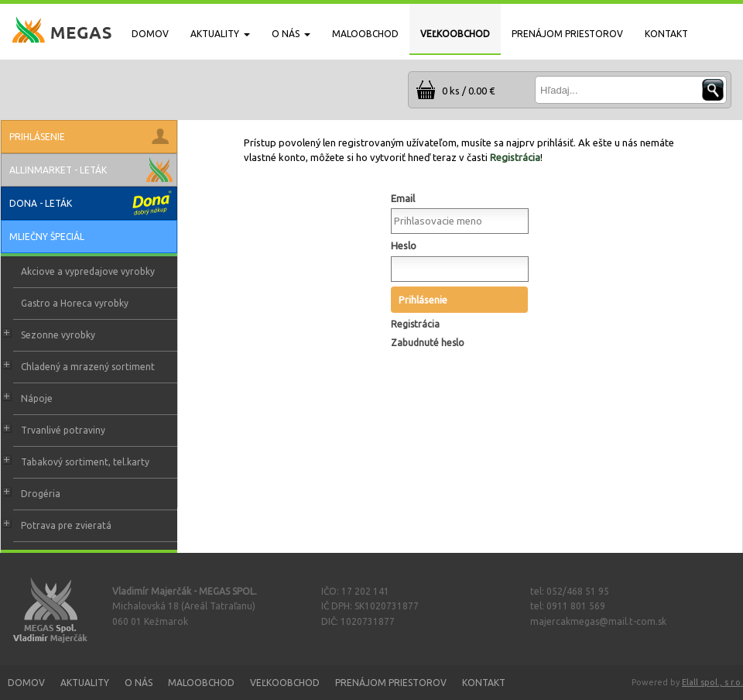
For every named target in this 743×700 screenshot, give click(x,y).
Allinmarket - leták (58, 170)
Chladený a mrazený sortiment (88, 367)
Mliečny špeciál (47, 237)
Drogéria (41, 494)
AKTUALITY (220, 34)
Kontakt (484, 683)
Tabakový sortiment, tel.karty (85, 462)
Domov (26, 683)
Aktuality (85, 683)
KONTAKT (666, 34)
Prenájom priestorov (391, 683)
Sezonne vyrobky (58, 335)
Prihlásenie (423, 300)
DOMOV (150, 34)
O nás (139, 683)
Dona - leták (41, 203)
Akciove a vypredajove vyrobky (88, 271)
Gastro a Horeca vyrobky (75, 303)
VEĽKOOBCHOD (455, 34)
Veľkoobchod (285, 683)
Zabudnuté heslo (428, 343)
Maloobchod (201, 683)
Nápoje (37, 398)
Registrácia (515, 157)
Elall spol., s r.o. (712, 682)
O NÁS (291, 34)
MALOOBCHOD (365, 34)
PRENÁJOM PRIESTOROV (567, 34)
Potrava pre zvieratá (66, 525)
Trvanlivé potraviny (63, 430)
